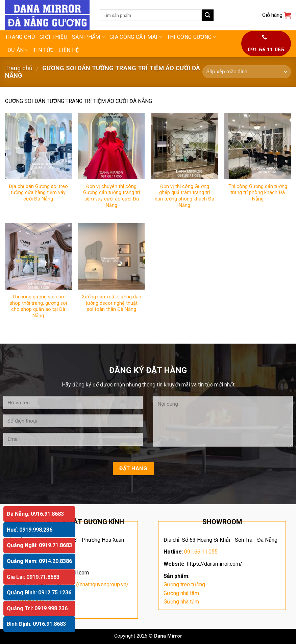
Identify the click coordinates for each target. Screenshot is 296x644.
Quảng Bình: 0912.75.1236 (39, 593)
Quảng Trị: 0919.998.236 (37, 608)
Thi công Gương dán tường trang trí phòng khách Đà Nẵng (258, 193)
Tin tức (43, 50)
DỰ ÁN (18, 50)
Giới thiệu (53, 37)
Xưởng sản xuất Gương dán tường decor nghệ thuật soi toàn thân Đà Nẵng (112, 303)
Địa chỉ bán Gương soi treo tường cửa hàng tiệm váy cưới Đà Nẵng (38, 193)
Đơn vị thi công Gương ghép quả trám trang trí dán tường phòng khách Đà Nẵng (184, 196)
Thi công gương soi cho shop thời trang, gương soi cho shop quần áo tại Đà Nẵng (38, 306)
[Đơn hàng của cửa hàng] (247, 72)
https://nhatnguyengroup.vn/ (96, 584)
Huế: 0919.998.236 (30, 530)
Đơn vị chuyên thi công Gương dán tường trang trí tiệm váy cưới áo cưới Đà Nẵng (112, 196)
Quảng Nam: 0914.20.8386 (39, 561)
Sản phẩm (88, 37)
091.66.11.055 (201, 552)
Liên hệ (69, 50)
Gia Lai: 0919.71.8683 (33, 577)
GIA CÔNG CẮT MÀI (136, 37)
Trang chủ (20, 37)
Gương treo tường (184, 584)
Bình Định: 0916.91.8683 (36, 624)
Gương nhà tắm (181, 593)
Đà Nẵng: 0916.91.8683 (35, 514)
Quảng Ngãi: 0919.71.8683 (39, 545)
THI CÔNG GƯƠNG (192, 37)
